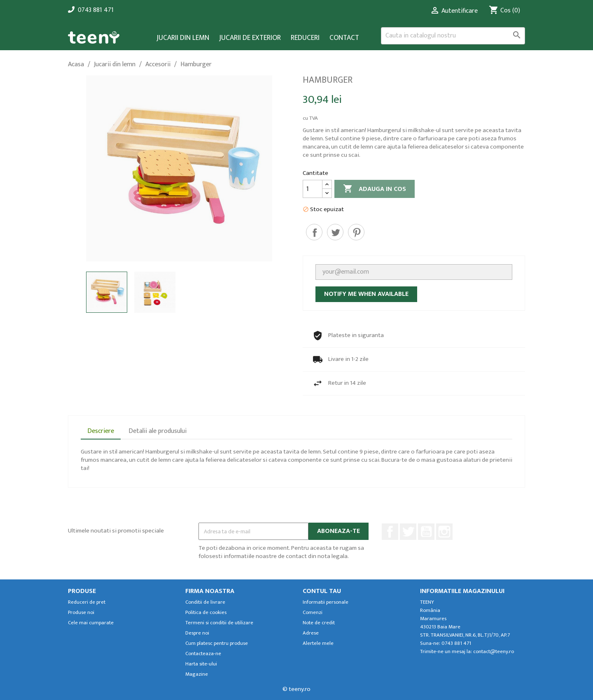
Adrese (311, 633)
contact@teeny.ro (494, 652)
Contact (344, 38)
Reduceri (305, 38)
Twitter (408, 532)
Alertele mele (318, 643)
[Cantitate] (313, 189)
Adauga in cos (375, 189)
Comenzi (313, 613)
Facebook (390, 532)
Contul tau (322, 591)
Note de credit (319, 623)
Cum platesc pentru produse (217, 643)
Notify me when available (366, 294)
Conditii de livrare (205, 602)
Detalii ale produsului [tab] (158, 431)
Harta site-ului (201, 664)
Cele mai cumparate (91, 623)
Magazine (197, 674)
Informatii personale (326, 602)
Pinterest (356, 232)
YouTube (426, 532)
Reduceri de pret (87, 602)
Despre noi (197, 633)
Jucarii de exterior (250, 38)
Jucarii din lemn (183, 38)
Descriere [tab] (101, 431)
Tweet (335, 232)
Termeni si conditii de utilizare (219, 623)
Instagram (444, 532)
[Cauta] (453, 36)
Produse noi (81, 613)
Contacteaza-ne (203, 654)
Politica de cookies (206, 613)
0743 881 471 (96, 10)
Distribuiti (314, 232)
